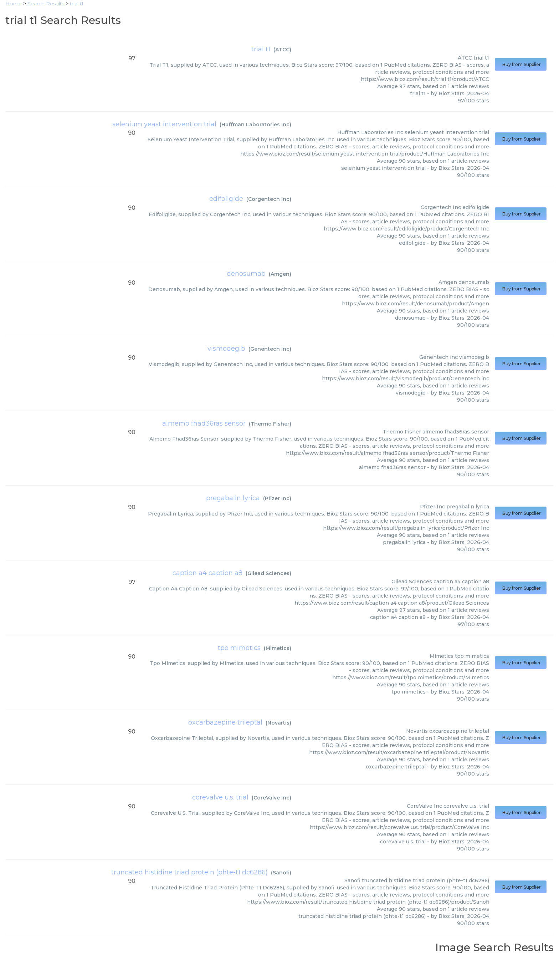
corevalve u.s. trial (220, 797)
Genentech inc (270, 349)
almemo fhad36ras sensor (204, 423)
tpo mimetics (239, 648)
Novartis (278, 723)
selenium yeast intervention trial (164, 124)
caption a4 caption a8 (207, 573)
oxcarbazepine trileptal (225, 722)
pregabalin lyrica (233, 498)
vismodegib (226, 349)
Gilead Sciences (268, 573)
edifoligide (226, 199)
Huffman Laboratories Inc (255, 125)
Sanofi (281, 873)
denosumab (246, 274)
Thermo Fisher (270, 424)
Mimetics (278, 648)
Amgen (280, 274)
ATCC (282, 50)
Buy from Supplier (521, 64)
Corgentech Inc (269, 199)
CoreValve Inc (271, 798)
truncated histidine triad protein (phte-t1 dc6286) (189, 872)
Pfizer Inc (277, 498)
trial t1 (261, 49)
